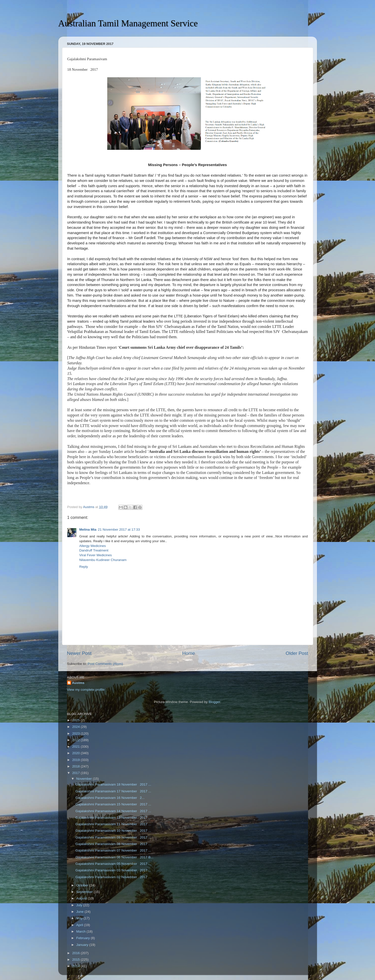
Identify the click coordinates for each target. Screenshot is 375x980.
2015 (76, 960)
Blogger (215, 702)
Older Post (297, 653)
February (84, 938)
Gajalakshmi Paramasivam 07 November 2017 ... (113, 850)
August (82, 898)
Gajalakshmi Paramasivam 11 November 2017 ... (113, 824)
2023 (76, 733)
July (80, 905)
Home (189, 653)
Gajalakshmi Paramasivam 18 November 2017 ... (113, 784)
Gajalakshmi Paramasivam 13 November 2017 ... (113, 818)
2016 (76, 953)
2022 (76, 740)
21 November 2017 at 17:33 (119, 530)
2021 (76, 747)
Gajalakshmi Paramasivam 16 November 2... (110, 798)
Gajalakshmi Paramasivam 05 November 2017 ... (113, 864)
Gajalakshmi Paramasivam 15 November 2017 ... (113, 804)
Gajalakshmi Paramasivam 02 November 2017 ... (113, 877)
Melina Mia (88, 530)
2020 (76, 753)
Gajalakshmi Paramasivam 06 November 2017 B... (114, 857)
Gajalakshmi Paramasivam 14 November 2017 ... (113, 811)
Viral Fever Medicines (96, 555)
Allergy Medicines (93, 546)
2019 (76, 760)
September (85, 892)
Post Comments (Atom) (105, 664)
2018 (76, 766)
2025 (76, 720)
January (83, 945)
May (80, 918)
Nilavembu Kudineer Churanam (103, 560)
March (82, 931)
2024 (76, 727)
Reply (84, 567)
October (83, 885)
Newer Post (79, 653)
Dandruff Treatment (94, 550)
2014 (76, 966)
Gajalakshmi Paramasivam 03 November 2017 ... (113, 870)
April (80, 925)
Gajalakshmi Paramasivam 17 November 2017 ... (113, 791)
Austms (78, 683)
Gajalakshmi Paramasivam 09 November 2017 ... (113, 837)
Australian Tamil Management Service (128, 23)
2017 (76, 773)
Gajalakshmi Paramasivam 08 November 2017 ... (113, 844)
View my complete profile (86, 690)
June (81, 912)
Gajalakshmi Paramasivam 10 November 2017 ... (113, 831)
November (85, 779)
